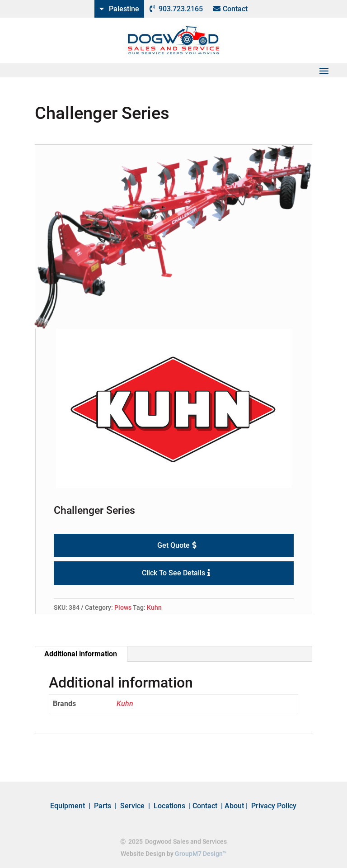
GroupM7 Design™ (201, 854)
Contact (235, 9)
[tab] (81, 654)
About (234, 806)
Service (132, 806)
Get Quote (173, 545)
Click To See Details (173, 573)
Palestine (124, 9)
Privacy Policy (274, 806)
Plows (123, 607)
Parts (103, 806)
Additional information (81, 654)
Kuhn (154, 607)
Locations (169, 806)
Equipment (68, 806)
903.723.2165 (181, 9)
